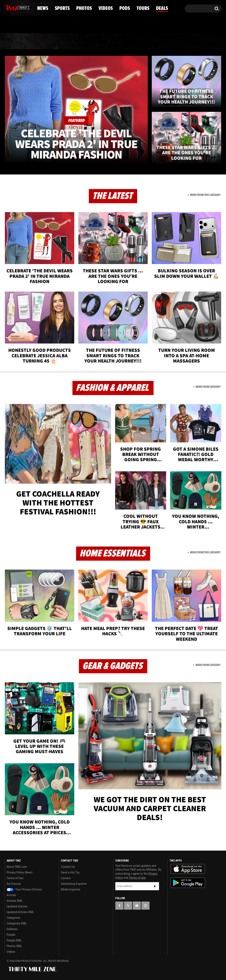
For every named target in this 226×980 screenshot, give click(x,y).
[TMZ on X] (14, 8)
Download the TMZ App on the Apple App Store (188, 869)
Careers (66, 878)
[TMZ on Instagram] (29, 7)
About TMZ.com (17, 867)
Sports (45, 41)
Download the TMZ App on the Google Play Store (188, 883)
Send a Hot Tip (70, 872)
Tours (174, 41)
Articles (12, 895)
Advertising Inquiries (74, 884)
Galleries (12, 929)
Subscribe (155, 886)
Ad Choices (14, 884)
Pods (144, 41)
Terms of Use (15, 878)
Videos (114, 41)
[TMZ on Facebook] (8, 8)
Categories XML (17, 923)
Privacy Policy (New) (20, 872)
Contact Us (68, 867)
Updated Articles (17, 906)
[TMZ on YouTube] (137, 906)
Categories (13, 918)
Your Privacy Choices (24, 889)
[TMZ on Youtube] (21, 7)
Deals (204, 41)
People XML (14, 940)
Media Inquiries (71, 889)
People (11, 935)
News (14, 41)
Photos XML (14, 946)
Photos (80, 41)
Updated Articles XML (20, 912)
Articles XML (15, 901)
